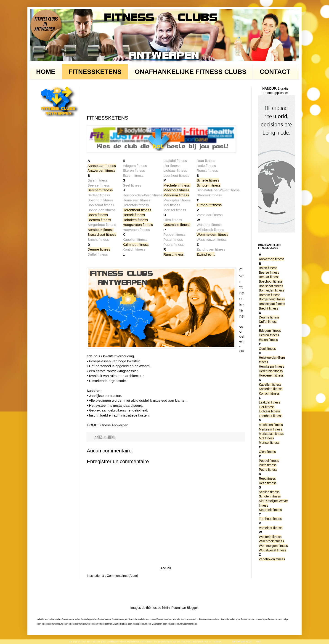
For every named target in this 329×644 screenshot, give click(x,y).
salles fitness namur (65, 619)
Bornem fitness (99, 220)
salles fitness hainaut (46, 619)
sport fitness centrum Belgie (276, 619)
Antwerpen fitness (101, 170)
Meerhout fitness (176, 190)
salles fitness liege (83, 619)
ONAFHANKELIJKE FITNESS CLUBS (191, 72)
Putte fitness (268, 465)
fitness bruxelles (228, 619)
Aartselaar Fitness (102, 166)
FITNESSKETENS (95, 72)
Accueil (166, 568)
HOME (46, 72)
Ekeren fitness (269, 335)
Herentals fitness (271, 371)
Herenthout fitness (137, 210)
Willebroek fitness (271, 541)
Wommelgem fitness (212, 234)
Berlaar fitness (269, 277)
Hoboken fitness (135, 220)
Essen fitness (268, 340)
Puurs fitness (268, 470)
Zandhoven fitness (272, 559)
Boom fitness (98, 215)
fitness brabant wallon (188, 619)
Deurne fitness (99, 249)
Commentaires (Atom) (122, 576)
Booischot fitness (271, 286)
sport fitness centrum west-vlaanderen (180, 624)
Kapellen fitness (270, 385)
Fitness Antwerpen (114, 425)
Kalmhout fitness (136, 245)
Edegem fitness (270, 331)
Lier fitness (267, 407)
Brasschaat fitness (102, 234)
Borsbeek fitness (101, 230)
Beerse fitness (269, 273)
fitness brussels (136, 619)
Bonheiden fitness (272, 290)
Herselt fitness (134, 215)
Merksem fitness (176, 195)
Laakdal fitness (269, 402)
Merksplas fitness (271, 434)
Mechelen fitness (177, 185)
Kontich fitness (269, 393)
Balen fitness (268, 268)
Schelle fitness (208, 180)
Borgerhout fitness (272, 299)
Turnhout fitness (209, 205)
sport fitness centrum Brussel (249, 619)
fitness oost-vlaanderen (209, 619)
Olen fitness (267, 452)
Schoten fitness (208, 185)
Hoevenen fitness (271, 375)
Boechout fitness (271, 281)
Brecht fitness (269, 308)
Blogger (192, 608)
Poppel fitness (269, 461)
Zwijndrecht (206, 254)
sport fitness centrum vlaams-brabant (110, 624)
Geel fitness (267, 349)
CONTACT (275, 72)
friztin (166, 608)
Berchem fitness (100, 190)
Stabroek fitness (270, 510)
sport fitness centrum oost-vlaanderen (145, 624)
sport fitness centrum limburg (50, 624)
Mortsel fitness (269, 443)
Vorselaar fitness (271, 528)
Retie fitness (268, 483)
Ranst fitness (174, 254)
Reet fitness (267, 478)
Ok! (259, 642)
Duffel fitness (268, 322)
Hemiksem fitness (271, 366)
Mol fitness (267, 438)
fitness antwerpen (120, 619)
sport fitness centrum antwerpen (78, 624)
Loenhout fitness (271, 416)
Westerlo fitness (270, 537)
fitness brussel (150, 619)
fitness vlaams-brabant (167, 619)
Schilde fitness (269, 492)
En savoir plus (242, 642)
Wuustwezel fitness (273, 550)
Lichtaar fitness (270, 411)
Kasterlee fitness (271, 389)
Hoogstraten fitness (138, 225)
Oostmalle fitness (177, 225)
